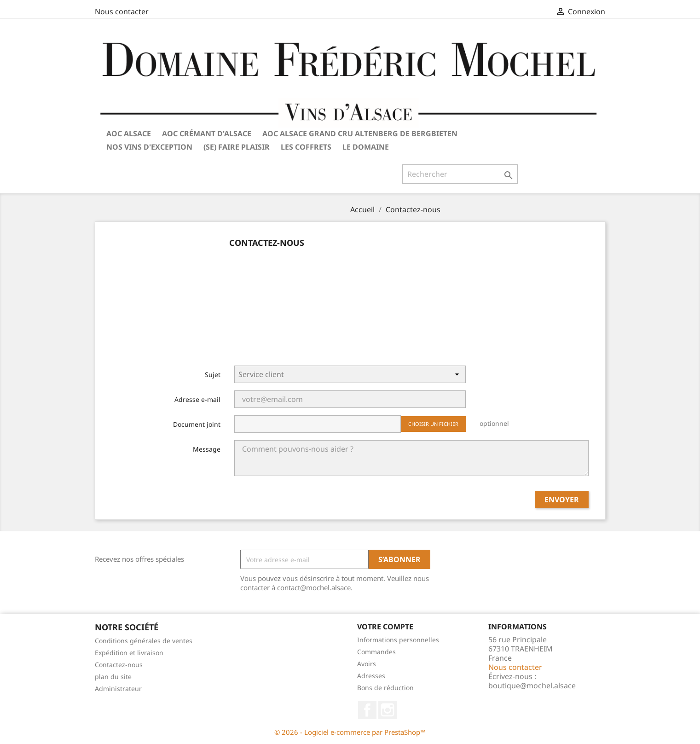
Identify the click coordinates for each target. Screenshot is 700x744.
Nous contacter (122, 12)
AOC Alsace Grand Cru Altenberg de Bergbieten (360, 134)
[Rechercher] (460, 174)
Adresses (371, 676)
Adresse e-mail (197, 399)
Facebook (367, 710)
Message (207, 449)
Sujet (213, 375)
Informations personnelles (398, 640)
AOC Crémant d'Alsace (207, 134)
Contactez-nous (119, 665)
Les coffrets (306, 147)
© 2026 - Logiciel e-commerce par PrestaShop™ (350, 732)
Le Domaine (366, 147)
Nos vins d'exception (149, 147)
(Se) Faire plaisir (237, 147)
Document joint (197, 424)
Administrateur (118, 689)
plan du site (113, 677)
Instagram (388, 710)
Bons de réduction (385, 688)
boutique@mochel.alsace (532, 686)
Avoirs (367, 664)
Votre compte (385, 627)
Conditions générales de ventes (144, 641)
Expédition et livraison (129, 653)
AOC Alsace (129, 134)
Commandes (376, 652)
